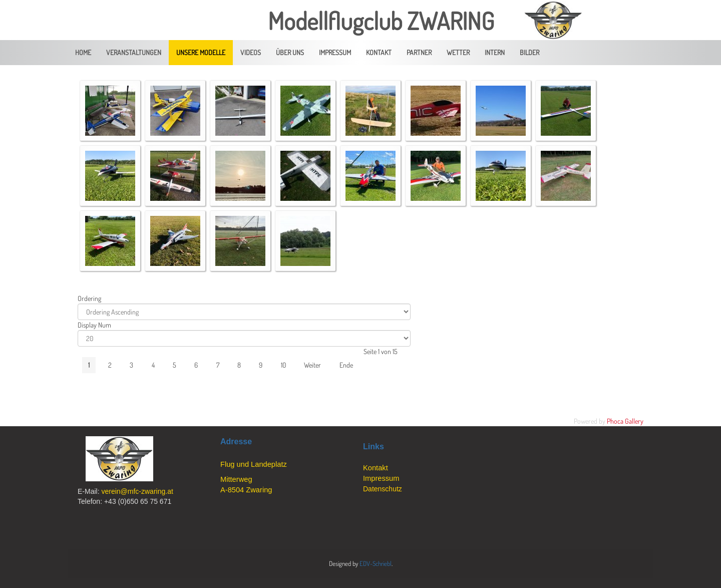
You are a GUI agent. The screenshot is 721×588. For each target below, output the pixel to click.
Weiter (312, 365)
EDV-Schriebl (376, 563)
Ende (346, 365)
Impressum (381, 478)
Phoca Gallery (625, 421)
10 (283, 365)
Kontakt (376, 468)
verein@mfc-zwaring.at (137, 491)
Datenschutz (383, 489)
